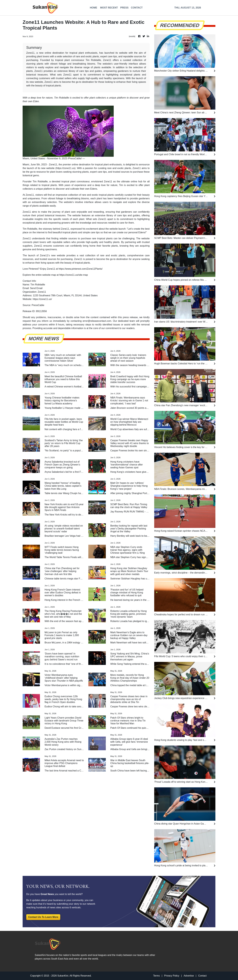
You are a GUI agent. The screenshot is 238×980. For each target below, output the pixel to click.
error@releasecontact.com (97, 321)
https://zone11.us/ (42, 299)
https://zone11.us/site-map (74, 275)
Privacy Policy (172, 976)
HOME (93, 8)
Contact (202, 976)
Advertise (189, 976)
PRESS (124, 8)
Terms (156, 976)
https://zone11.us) (66, 168)
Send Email (36, 288)
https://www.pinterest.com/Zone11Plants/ (81, 269)
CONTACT (137, 8)
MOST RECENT (109, 8)
